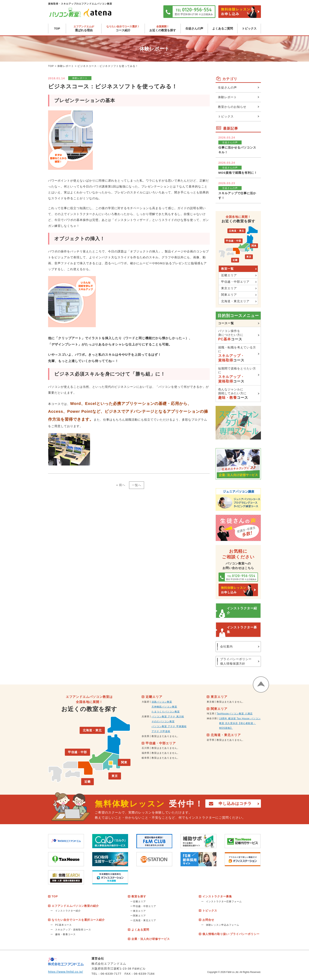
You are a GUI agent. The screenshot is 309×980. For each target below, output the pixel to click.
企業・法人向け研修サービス (151, 939)
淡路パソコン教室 (162, 702)
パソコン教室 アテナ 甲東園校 (169, 726)
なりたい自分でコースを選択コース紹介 (78, 920)
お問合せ (208, 920)
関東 (254, 246)
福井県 (146, 753)
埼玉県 (211, 714)
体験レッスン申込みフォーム (223, 925)
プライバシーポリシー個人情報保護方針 (236, 661)
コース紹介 (123, 28)
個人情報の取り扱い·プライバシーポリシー (231, 934)
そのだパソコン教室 (163, 721)
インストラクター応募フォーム (224, 901)
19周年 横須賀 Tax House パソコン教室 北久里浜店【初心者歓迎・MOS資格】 (240, 723)
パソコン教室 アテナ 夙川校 (168, 717)
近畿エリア (229, 275)
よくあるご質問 (223, 28)
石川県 (146, 748)
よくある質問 (140, 930)
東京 (249, 257)
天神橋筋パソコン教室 (164, 707)
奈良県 (146, 736)
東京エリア (229, 288)
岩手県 (211, 740)
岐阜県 (146, 758)
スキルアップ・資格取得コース (73, 930)
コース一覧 (226, 323)
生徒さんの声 (194, 28)
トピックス (249, 28)
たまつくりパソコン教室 (166, 712)
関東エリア (229, 295)
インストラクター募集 (242, 629)
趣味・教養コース (65, 934)
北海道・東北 (236, 231)
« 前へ (121, 485)
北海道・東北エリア (235, 301)
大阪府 (146, 702)
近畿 (235, 260)
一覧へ (137, 485)
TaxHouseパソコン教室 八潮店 (235, 714)
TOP (57, 28)
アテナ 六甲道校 (161, 731)
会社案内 (226, 646)
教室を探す (139, 896)
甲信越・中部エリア (235, 282)
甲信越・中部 (234, 241)
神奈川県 (212, 719)
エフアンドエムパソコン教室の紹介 (75, 906)
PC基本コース (63, 925)
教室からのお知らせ (232, 107)
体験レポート (66, 66)
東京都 (211, 702)
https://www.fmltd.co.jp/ (66, 972)
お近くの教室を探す (163, 28)
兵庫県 (146, 717)
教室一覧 (227, 269)
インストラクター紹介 (242, 610)
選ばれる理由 (84, 28)
